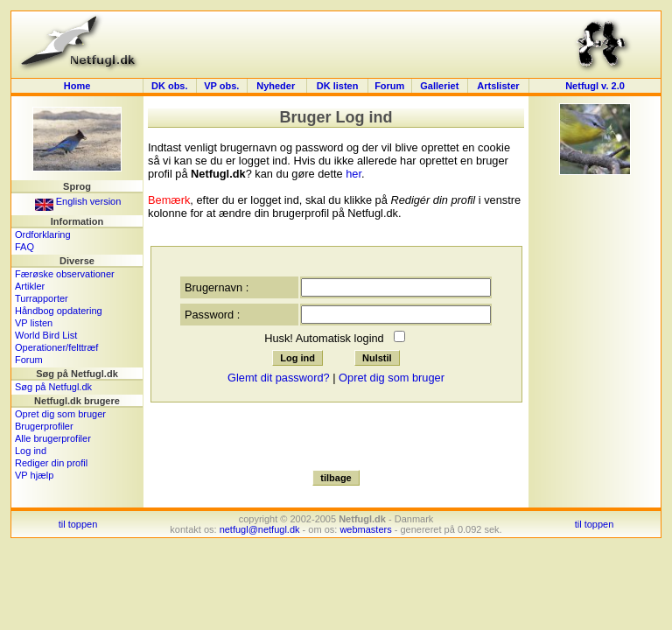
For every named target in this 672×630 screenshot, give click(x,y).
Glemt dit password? (279, 378)
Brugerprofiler (44, 426)
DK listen (338, 86)
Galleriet (439, 86)
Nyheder (277, 86)
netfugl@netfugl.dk (260, 529)
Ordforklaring (43, 234)
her (353, 174)
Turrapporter (42, 298)
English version (78, 201)
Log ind (31, 451)
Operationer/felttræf (56, 347)
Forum (389, 86)
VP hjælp (34, 475)
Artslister (498, 86)
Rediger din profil (51, 463)
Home (77, 86)
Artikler (30, 286)
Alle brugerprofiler (53, 438)
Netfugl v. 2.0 (595, 86)
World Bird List (46, 335)
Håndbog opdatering (59, 311)
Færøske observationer (65, 274)
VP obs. (221, 86)
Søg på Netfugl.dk (53, 387)
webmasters (365, 529)
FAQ (24, 247)
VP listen (34, 323)
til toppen (78, 524)
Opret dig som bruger (60, 414)
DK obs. (170, 86)
